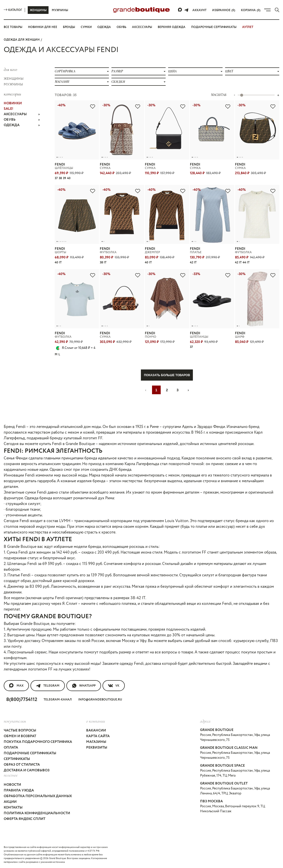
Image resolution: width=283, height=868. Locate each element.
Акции (10, 802)
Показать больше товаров (167, 375)
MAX (16, 686)
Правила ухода (19, 790)
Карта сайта (98, 736)
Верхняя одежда (172, 27)
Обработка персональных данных (38, 796)
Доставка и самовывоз (27, 770)
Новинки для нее (43, 27)
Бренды (69, 27)
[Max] (180, 10)
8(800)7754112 (22, 700)
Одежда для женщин (22, 40)
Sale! (8, 109)
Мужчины (60, 10)
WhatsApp (84, 686)
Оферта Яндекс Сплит (25, 819)
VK (114, 686)
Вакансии (96, 730)
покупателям (15, 721)
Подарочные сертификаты (214, 27)
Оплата (11, 748)
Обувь (121, 27)
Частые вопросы (20, 730)
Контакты (13, 808)
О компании (96, 721)
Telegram (48, 686)
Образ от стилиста (22, 765)
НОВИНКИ (13, 103)
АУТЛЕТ (248, 27)
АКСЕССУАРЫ (22, 114)
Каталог (13, 10)
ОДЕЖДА (22, 125)
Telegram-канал (58, 700)
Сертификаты (17, 759)
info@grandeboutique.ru (100, 700)
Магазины (96, 742)
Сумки (86, 27)
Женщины (38, 10)
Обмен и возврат (20, 736)
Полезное (11, 775)
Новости (12, 785)
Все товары (13, 27)
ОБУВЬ (22, 120)
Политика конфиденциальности (37, 813)
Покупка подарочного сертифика (38, 742)
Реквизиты (97, 748)
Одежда (104, 27)
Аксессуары (142, 27)
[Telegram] (186, 10)
